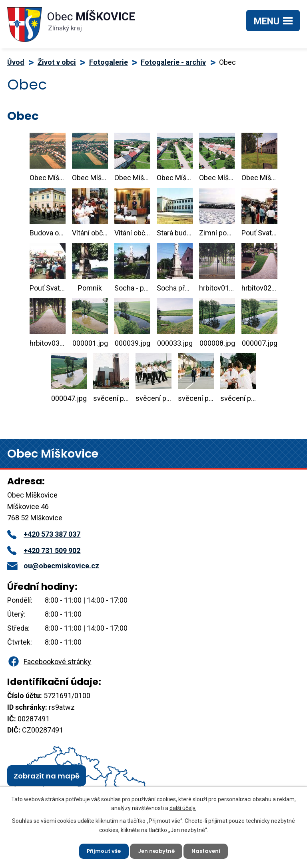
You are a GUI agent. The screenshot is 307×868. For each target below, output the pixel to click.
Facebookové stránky (49, 662)
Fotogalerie (109, 62)
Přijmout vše (101, 850)
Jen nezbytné (157, 850)
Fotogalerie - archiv (173, 62)
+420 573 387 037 (44, 534)
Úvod (16, 62)
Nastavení (209, 850)
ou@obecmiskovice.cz (53, 566)
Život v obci (57, 62)
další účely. (183, 806)
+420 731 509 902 (44, 550)
